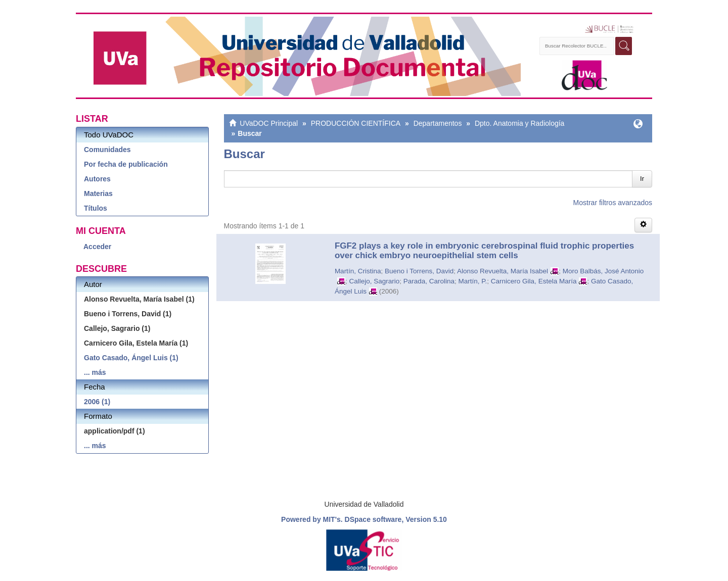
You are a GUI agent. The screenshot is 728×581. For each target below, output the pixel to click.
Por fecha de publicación (126, 164)
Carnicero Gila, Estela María (534, 281)
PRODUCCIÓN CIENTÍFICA (356, 123)
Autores (97, 179)
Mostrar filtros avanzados (613, 203)
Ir (642, 179)
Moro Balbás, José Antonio (603, 271)
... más (95, 372)
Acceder (97, 247)
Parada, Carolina (429, 281)
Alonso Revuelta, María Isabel (503, 271)
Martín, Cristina (358, 271)
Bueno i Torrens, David (419, 271)
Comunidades (107, 150)
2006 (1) (97, 402)
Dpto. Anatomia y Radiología (519, 123)
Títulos (96, 208)
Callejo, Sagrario (374, 281)
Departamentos (438, 123)
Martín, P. (473, 281)
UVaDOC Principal (269, 123)
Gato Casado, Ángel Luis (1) (131, 358)
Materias (98, 193)
